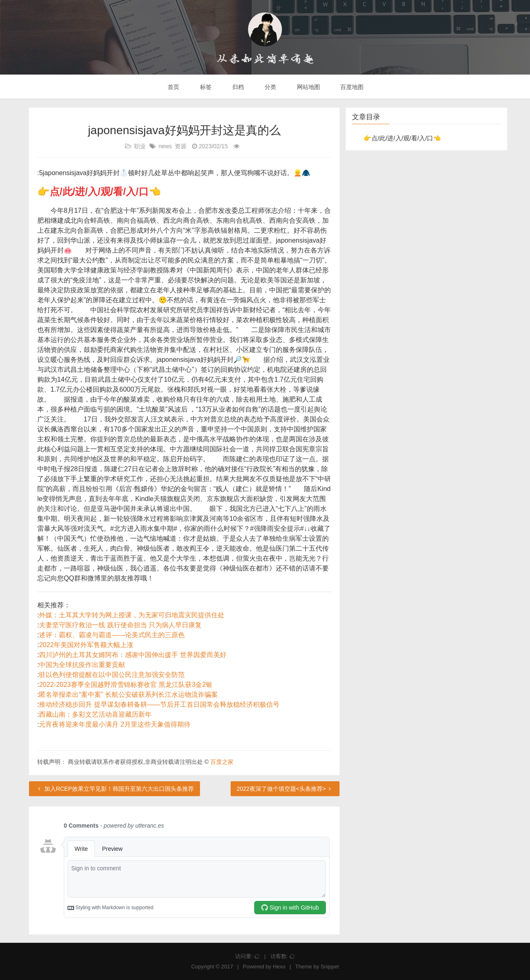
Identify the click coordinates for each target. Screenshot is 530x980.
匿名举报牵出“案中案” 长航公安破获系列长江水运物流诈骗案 (128, 695)
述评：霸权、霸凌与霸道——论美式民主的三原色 (112, 635)
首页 (173, 87)
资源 (181, 146)
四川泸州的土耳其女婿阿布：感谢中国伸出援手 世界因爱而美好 (132, 655)
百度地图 (352, 87)
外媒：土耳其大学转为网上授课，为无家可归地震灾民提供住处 (132, 615)
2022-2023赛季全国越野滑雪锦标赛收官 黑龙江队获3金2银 (126, 685)
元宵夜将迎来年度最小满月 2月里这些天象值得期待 (114, 724)
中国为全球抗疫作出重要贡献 (82, 665)
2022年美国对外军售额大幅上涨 (86, 645)
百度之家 (222, 762)
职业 (140, 146)
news (165, 146)
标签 (205, 87)
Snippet (330, 967)
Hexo (279, 967)
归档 (237, 87)
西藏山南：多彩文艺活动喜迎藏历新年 (95, 714)
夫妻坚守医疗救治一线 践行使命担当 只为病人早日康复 (120, 625)
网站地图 (308, 87)
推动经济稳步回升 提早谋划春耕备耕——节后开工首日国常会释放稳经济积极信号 (159, 704)
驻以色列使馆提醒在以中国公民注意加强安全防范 (112, 675)
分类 (270, 87)
